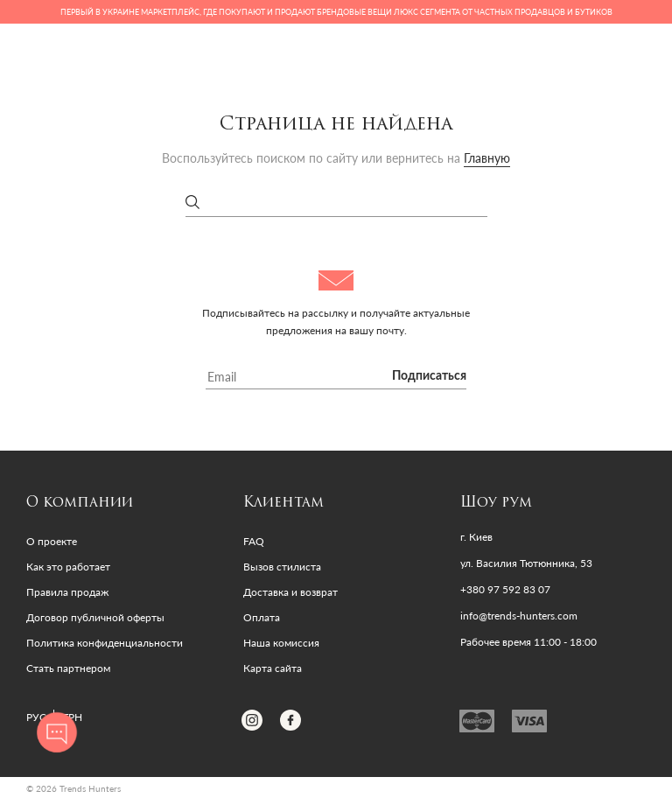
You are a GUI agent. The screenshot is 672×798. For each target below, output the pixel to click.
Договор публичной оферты (95, 617)
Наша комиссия (281, 643)
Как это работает (68, 567)
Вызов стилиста (282, 567)
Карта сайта (273, 668)
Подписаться (429, 376)
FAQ (254, 541)
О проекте (52, 541)
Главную (487, 158)
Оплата (262, 617)
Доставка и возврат (290, 592)
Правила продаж (67, 592)
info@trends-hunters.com (519, 616)
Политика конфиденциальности (105, 643)
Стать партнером (68, 668)
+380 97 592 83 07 (505, 590)
